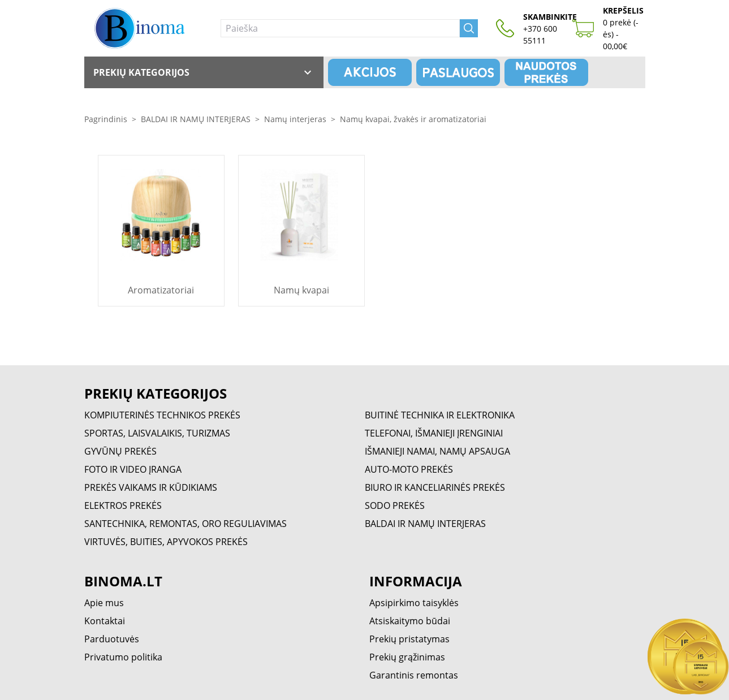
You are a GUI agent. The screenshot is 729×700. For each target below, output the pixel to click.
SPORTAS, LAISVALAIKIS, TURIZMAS (157, 433)
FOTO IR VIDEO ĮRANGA (133, 469)
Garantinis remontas (414, 675)
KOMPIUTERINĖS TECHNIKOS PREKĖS (162, 415)
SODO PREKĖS (395, 505)
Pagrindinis (106, 119)
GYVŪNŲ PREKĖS (120, 451)
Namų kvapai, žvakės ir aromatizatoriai (413, 119)
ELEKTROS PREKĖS (123, 505)
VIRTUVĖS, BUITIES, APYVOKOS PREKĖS (166, 542)
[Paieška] (340, 28)
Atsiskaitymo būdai (410, 621)
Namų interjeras (295, 119)
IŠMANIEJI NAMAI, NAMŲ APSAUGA (437, 451)
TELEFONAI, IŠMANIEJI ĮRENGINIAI (434, 433)
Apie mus (104, 603)
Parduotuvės (112, 639)
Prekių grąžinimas (407, 657)
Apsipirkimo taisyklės (414, 603)
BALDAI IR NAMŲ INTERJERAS (196, 119)
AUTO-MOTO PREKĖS (409, 469)
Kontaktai (105, 621)
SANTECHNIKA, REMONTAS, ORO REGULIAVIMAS (186, 524)
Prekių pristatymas (409, 639)
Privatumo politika (123, 657)
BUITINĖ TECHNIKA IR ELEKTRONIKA (440, 415)
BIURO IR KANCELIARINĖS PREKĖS (435, 487)
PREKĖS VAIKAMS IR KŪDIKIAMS (151, 487)
